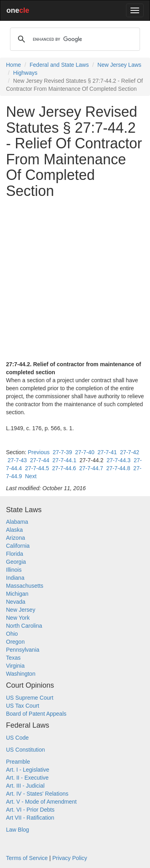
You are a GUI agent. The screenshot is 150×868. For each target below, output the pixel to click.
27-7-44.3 (118, 460)
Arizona (15, 538)
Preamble (18, 762)
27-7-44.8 (118, 468)
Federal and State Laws (59, 65)
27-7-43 (17, 460)
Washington (21, 674)
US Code (17, 738)
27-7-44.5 (37, 468)
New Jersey (21, 610)
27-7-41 (107, 452)
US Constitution (25, 750)
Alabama (17, 522)
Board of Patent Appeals (36, 714)
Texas (13, 658)
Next (31, 476)
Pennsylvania (23, 650)
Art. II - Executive (27, 778)
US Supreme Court (30, 698)
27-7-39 (62, 452)
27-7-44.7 (91, 468)
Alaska (14, 530)
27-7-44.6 (64, 468)
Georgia (16, 562)
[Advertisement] (75, 280)
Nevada (16, 602)
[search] (74, 39)
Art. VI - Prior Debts (30, 810)
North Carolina (24, 626)
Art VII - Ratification (30, 818)
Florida (15, 554)
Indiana (15, 578)
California (18, 546)
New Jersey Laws (120, 65)
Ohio (12, 634)
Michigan (17, 594)
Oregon (15, 642)
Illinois (14, 570)
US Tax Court (23, 706)
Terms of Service (27, 858)
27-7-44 (40, 460)
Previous (38, 452)
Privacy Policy (70, 858)
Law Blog (18, 830)
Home (13, 65)
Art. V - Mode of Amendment (41, 802)
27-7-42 (130, 452)
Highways (25, 73)
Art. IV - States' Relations (37, 794)
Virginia (15, 666)
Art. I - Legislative (28, 770)
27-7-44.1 (64, 460)
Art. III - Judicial (25, 786)
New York (18, 618)
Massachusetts (25, 586)
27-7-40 (85, 452)
